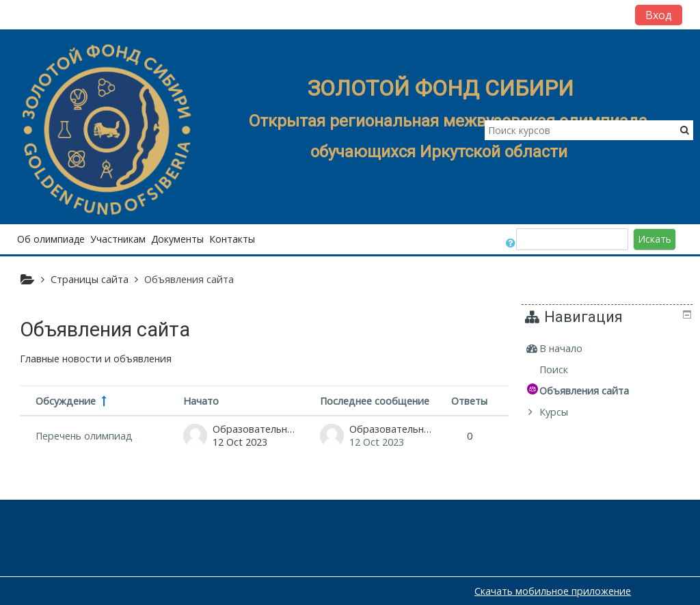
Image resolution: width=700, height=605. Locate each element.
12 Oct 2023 (377, 442)
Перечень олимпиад (84, 436)
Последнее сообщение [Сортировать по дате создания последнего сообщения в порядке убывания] (375, 401)
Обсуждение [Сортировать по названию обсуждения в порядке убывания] (66, 401)
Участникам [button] (118, 239)
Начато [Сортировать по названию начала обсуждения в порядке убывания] (201, 401)
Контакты (232, 239)
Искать (655, 239)
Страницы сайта (90, 279)
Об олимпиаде (51, 239)
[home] (108, 131)
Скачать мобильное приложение (553, 591)
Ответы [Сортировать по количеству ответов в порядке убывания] (469, 401)
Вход (659, 15)
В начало (571, 348)
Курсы (564, 412)
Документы (177, 239)
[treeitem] (609, 349)
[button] (511, 239)
